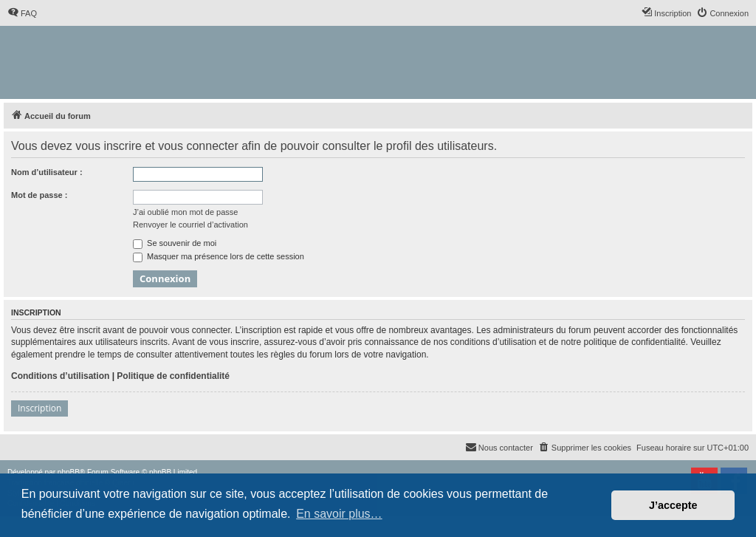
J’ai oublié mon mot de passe (185, 212)
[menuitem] (22, 13)
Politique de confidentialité (173, 376)
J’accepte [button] (673, 505)
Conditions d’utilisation (60, 376)
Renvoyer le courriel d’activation (190, 225)
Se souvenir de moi (175, 243)
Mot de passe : (39, 195)
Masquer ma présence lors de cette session (219, 256)
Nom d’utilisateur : (47, 172)
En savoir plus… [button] (339, 514)
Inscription (39, 408)
